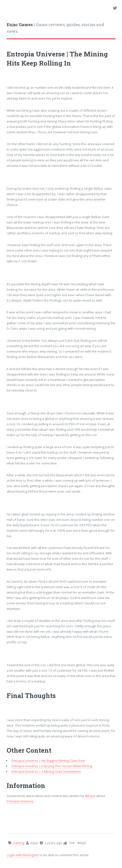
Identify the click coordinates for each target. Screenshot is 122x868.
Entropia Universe (20, 801)
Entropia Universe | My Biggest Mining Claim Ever (48, 761)
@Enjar (90, 796)
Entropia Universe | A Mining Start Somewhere (46, 771)
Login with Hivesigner (23, 855)
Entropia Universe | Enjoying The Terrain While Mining (52, 766)
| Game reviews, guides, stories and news (55, 28)
